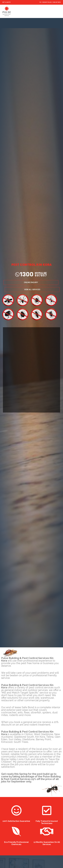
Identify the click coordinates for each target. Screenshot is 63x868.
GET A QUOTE (6, 2)
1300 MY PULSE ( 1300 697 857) (51, 2)
